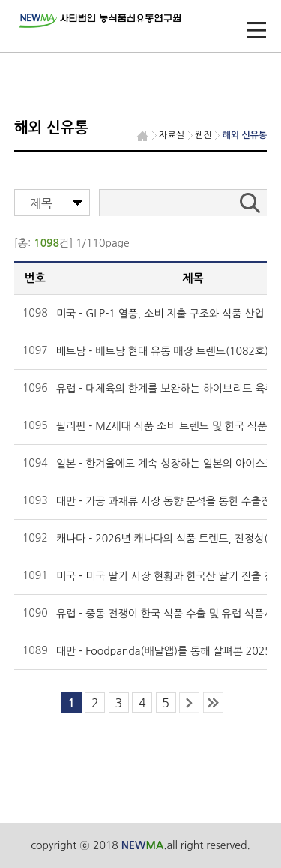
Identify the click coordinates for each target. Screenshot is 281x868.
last (213, 703)
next (189, 703)
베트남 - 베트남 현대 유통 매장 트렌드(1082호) (162, 351)
